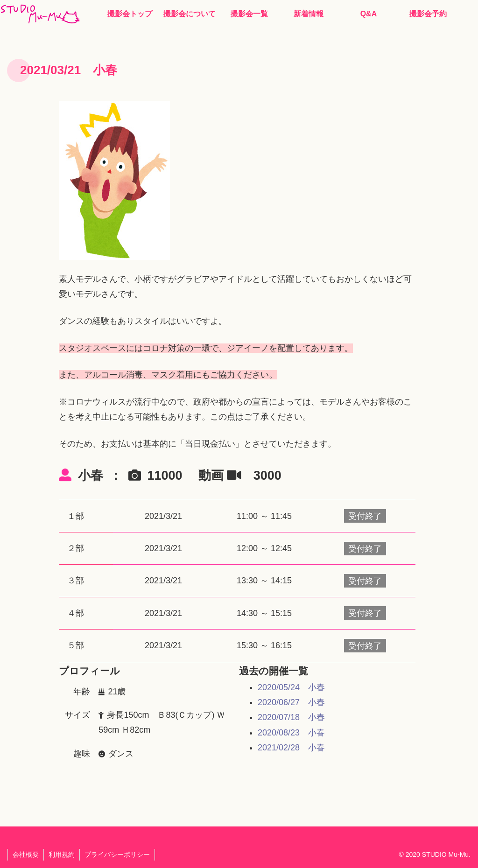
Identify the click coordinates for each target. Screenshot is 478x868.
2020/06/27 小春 (291, 702)
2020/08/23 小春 (291, 733)
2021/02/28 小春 (291, 748)
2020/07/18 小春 (291, 717)
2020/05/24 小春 (291, 687)
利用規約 (62, 854)
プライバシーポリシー (117, 854)
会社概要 (26, 854)
